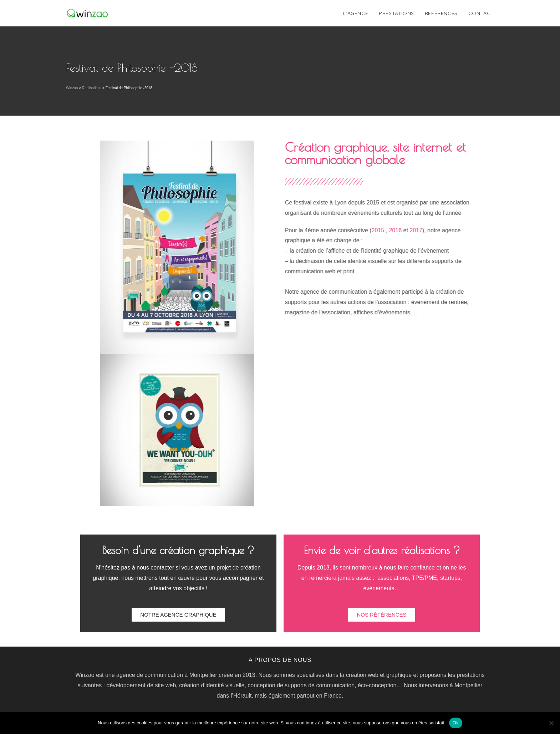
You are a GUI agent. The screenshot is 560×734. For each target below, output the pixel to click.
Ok (456, 723)
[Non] (551, 723)
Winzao (72, 88)
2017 (431, 230)
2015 (393, 230)
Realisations (92, 88)
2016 (411, 230)
